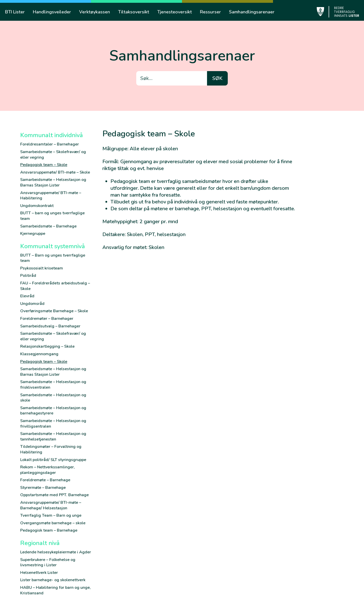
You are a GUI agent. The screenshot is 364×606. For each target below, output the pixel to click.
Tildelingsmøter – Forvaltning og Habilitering (51, 449)
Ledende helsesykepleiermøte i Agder (56, 552)
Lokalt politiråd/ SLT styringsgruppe (53, 460)
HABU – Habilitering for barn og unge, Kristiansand (55, 590)
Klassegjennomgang (39, 354)
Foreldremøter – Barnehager (47, 319)
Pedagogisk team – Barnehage (49, 530)
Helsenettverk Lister (39, 573)
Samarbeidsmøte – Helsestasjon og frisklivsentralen (53, 385)
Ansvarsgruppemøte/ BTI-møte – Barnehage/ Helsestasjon (51, 505)
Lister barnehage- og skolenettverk (53, 580)
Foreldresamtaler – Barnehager (50, 144)
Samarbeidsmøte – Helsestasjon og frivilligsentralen (53, 424)
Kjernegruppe (33, 234)
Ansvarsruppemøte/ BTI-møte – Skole (55, 172)
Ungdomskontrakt (37, 206)
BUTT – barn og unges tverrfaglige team (52, 216)
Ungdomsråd (32, 304)
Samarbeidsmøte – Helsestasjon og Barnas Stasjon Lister (53, 182)
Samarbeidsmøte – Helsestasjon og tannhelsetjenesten (53, 436)
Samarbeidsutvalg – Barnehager (50, 326)
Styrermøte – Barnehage (43, 488)
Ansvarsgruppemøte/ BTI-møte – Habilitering (51, 196)
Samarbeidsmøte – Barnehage (48, 226)
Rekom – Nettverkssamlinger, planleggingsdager (48, 470)
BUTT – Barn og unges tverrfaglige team (53, 258)
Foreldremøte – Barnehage (45, 480)
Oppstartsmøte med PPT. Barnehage (54, 495)
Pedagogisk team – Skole (44, 165)
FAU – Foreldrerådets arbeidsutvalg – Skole (55, 286)
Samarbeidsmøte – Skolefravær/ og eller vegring (53, 155)
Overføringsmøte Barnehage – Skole (54, 311)
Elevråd (27, 296)
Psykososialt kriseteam (42, 268)
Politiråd (28, 276)
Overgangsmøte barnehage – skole (53, 523)
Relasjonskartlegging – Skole (47, 346)
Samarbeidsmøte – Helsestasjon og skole (53, 398)
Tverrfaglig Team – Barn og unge (51, 515)
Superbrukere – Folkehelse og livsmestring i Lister (48, 562)
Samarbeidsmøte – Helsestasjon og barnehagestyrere (53, 411)
